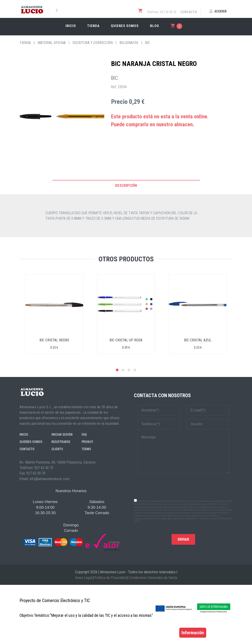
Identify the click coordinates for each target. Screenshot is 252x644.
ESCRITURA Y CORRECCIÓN (93, 43)
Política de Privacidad (110, 578)
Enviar (183, 539)
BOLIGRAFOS (129, 43)
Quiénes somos (31, 442)
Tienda (93, 26)
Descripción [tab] (126, 185)
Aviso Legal (84, 578)
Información (193, 633)
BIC (148, 43)
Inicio (71, 26)
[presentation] (183, 486)
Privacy (87, 442)
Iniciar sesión (62, 435)
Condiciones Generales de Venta (153, 578)
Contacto (189, 12)
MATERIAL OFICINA (52, 43)
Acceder (218, 11)
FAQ (84, 435)
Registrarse (61, 442)
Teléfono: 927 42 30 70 (162, 12)
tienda (25, 43)
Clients (57, 449)
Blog (155, 26)
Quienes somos (125, 26)
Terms (86, 449)
